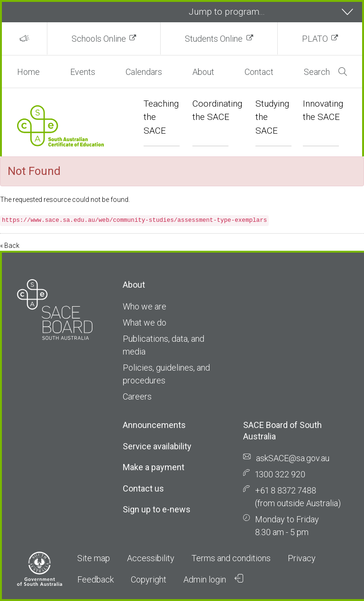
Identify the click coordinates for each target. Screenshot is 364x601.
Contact (259, 72)
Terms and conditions (231, 558)
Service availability (157, 446)
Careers (137, 396)
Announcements (154, 425)
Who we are (145, 306)
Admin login (213, 579)
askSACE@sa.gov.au (293, 458)
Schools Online (99, 39)
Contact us (143, 488)
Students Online (214, 39)
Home (28, 72)
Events (83, 72)
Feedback (96, 579)
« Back (10, 246)
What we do (145, 323)
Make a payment (154, 467)
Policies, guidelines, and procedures (166, 374)
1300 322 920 (280, 474)
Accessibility (151, 558)
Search (325, 72)
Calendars (144, 72)
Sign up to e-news (157, 509)
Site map (94, 558)
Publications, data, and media (164, 345)
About (203, 72)
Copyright (149, 579)
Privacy (302, 558)
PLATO (315, 39)
